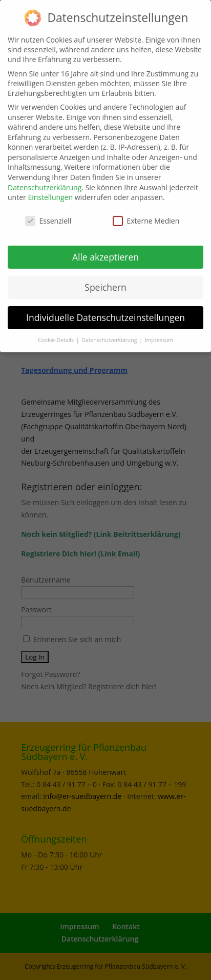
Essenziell (48, 216)
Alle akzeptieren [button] (105, 252)
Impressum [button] (159, 335)
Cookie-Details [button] (57, 335)
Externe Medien (146, 216)
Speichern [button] (105, 283)
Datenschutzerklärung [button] (110, 335)
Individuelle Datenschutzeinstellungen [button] (105, 313)
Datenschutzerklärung (45, 183)
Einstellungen (50, 193)
